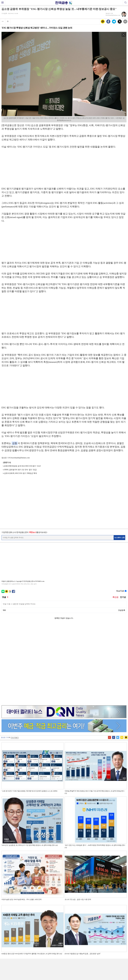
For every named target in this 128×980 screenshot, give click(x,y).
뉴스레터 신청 (119, 538)
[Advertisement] (64, 169)
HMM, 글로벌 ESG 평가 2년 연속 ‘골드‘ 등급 (20, 470)
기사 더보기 (15, 652)
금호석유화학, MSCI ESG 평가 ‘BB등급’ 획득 (20, 473)
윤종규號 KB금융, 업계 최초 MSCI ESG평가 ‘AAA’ (22, 466)
